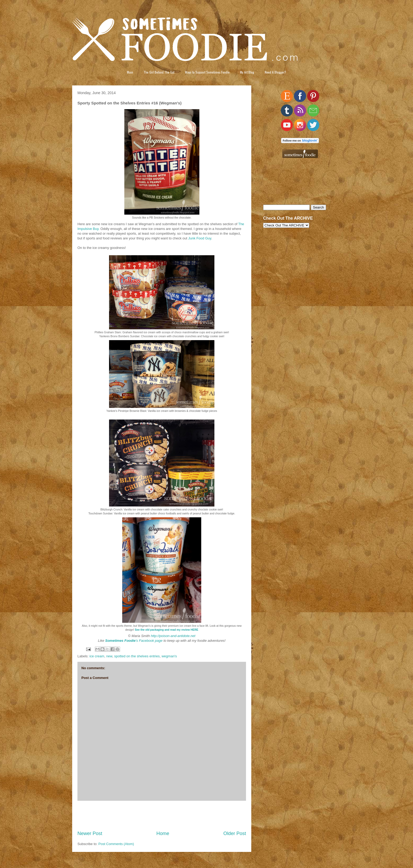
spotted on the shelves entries (137, 656)
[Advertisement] (162, 816)
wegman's (169, 656)
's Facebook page (134, 641)
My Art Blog (247, 72)
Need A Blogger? (275, 72)
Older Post (235, 833)
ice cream (97, 656)
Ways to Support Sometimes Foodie (207, 72)
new (109, 656)
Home (163, 833)
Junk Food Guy (200, 238)
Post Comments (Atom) (116, 844)
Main (130, 72)
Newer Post (90, 833)
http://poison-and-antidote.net (173, 636)
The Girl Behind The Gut (159, 72)
